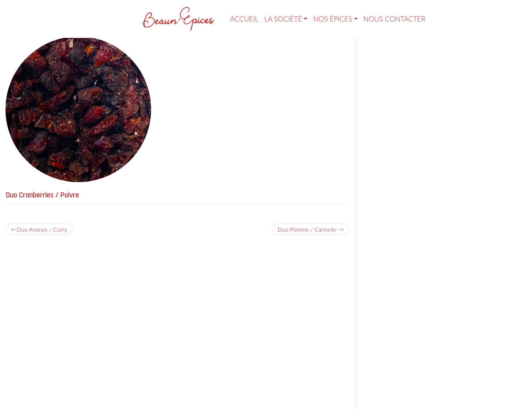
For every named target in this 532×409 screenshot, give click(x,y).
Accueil (244, 19)
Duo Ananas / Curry (42, 229)
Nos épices (333, 19)
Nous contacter (394, 19)
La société (283, 19)
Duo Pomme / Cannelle (307, 229)
